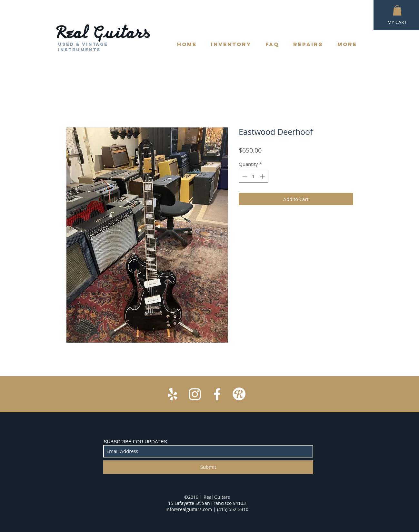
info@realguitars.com (189, 509)
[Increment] (263, 176)
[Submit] (208, 467)
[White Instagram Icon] (195, 394)
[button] (397, 10)
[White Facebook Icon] (217, 394)
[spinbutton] (253, 176)
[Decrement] (244, 176)
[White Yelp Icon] (173, 394)
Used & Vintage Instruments (83, 47)
